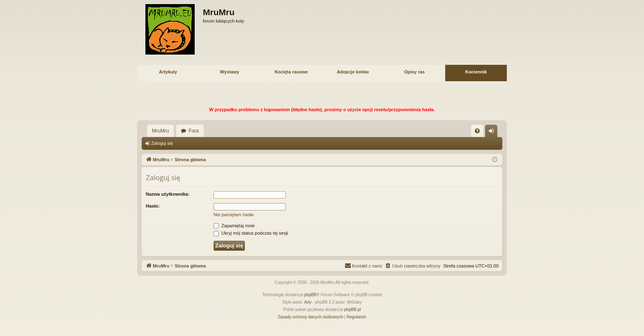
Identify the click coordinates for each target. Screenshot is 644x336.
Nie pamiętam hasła (233, 215)
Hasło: (153, 206)
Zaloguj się (162, 143)
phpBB (310, 295)
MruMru (160, 131)
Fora (194, 131)
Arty (308, 302)
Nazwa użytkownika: (168, 194)
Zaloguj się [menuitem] (493, 133)
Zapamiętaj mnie (234, 226)
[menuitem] (477, 131)
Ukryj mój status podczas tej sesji (251, 233)
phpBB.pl (353, 310)
